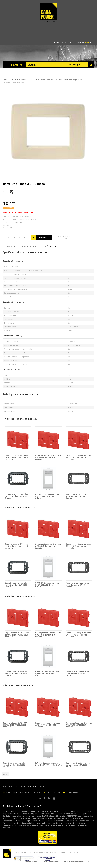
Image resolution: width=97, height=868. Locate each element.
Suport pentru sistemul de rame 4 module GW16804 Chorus (77, 496)
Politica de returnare (51, 862)
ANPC (90, 862)
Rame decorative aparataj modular (71, 80)
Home (5, 80)
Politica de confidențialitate (73, 862)
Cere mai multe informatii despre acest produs (21, 247)
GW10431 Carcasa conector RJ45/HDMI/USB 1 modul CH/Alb (47, 496)
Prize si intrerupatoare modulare (43, 80)
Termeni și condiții (32, 862)
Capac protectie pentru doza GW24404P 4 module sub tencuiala (48, 457)
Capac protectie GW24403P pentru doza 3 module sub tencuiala (17, 457)
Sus (6, 774)
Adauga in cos (40, 237)
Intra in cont (60, 42)
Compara (51, 246)
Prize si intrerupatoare (19, 80)
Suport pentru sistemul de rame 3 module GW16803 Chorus (17, 496)
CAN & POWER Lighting (48, 13)
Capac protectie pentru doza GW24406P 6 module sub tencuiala (78, 457)
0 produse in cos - (81, 42)
